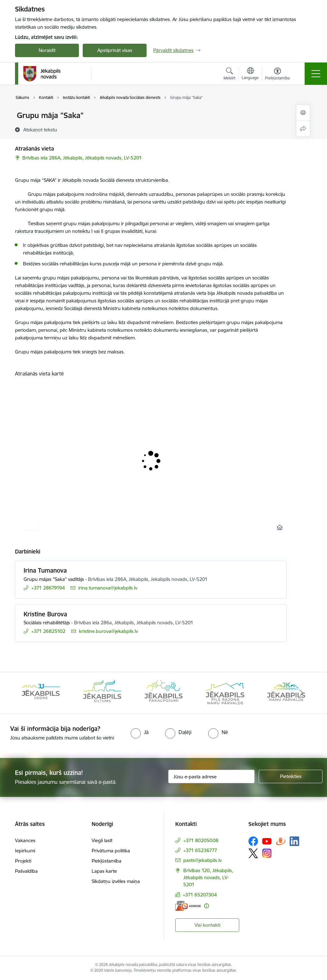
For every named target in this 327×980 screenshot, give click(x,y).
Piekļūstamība (106, 861)
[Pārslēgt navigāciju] (316, 74)
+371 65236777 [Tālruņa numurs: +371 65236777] (200, 850)
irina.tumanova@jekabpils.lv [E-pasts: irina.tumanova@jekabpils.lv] (108, 588)
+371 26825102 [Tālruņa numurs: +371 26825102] (48, 631)
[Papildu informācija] (206, 906)
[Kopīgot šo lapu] (303, 129)
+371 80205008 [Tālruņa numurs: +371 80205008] (201, 840)
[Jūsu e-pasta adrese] (211, 776)
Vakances (25, 840)
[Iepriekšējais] (26, 693)
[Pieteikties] (291, 776)
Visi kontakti (207, 925)
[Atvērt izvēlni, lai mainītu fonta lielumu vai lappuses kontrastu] (277, 75)
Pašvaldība (26, 871)
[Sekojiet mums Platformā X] (253, 853)
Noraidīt (47, 50)
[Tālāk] (301, 693)
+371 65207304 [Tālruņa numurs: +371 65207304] (200, 895)
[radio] (140, 732)
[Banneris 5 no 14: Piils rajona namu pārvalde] (225, 692)
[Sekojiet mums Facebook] (253, 841)
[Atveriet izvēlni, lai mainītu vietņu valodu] (250, 74)
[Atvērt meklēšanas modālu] (229, 75)
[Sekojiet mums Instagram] (267, 853)
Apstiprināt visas (115, 50)
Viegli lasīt (102, 840)
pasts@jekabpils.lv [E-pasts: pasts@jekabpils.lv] (202, 860)
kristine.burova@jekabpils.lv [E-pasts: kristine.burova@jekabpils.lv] (108, 631)
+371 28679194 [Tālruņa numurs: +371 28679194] (48, 588)
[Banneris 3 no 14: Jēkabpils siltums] (102, 692)
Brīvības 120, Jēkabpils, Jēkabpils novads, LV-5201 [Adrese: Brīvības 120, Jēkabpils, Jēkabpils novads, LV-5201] (208, 877)
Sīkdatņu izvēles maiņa (116, 881)
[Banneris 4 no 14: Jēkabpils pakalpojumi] (163, 692)
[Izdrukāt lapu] (303, 113)
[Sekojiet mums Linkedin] (294, 841)
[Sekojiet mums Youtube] (267, 841)
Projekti (23, 861)
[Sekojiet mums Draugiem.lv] (281, 841)
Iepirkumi (25, 851)
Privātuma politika (111, 851)
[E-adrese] (188, 906)
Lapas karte (104, 871)
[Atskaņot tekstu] (40, 130)
